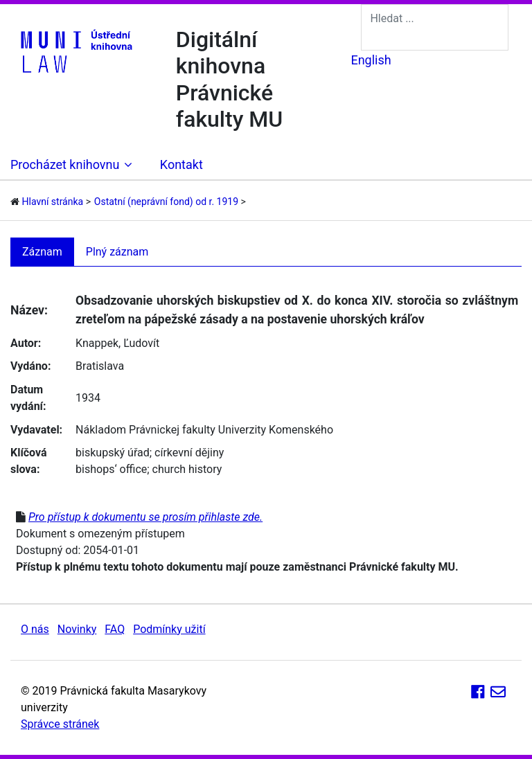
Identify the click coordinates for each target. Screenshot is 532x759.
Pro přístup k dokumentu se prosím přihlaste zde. (145, 517)
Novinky (77, 629)
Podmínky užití (169, 629)
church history (187, 469)
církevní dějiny (189, 453)
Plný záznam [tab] (117, 252)
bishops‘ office (111, 469)
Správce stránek (60, 724)
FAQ (115, 629)
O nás (35, 629)
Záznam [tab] (42, 252)
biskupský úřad (113, 453)
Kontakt (181, 164)
